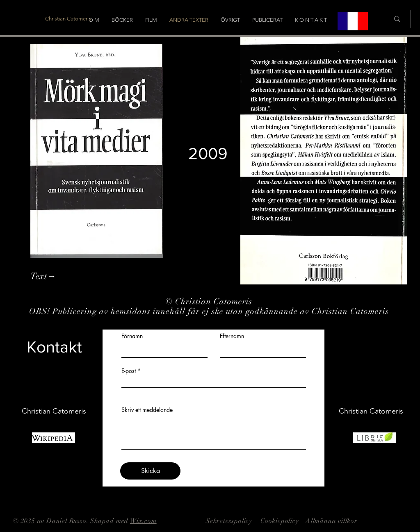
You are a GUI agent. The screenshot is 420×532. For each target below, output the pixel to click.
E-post (129, 371)
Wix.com (143, 521)
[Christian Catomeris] (68, 19)
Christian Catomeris (215, 301)
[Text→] (75, 276)
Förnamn (132, 336)
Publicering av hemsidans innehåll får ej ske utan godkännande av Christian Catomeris (222, 311)
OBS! (41, 311)
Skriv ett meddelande (147, 410)
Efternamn (232, 336)
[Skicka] (150, 471)
